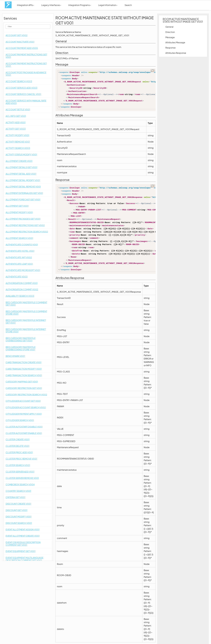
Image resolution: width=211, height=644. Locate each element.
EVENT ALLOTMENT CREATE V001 (23, 536)
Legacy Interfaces (51, 5)
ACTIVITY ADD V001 (16, 122)
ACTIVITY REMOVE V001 (18, 142)
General (169, 27)
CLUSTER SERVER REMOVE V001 (22, 478)
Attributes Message (175, 42)
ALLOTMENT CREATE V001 (19, 161)
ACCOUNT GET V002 (17, 35)
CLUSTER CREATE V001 (18, 439)
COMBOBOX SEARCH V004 (20, 484)
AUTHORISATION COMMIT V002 (22, 289)
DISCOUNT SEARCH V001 (19, 523)
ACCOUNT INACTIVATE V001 (20, 42)
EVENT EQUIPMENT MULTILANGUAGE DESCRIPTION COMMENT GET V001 (24, 559)
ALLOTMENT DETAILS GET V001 (21, 167)
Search (128, 5)
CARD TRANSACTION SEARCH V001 (24, 375)
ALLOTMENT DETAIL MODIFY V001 (23, 180)
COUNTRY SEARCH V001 (18, 491)
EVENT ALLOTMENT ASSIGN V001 (23, 530)
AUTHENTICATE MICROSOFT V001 (23, 270)
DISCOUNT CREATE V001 (18, 504)
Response (170, 48)
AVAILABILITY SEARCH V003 (20, 296)
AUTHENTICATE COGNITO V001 (22, 245)
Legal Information (108, 5)
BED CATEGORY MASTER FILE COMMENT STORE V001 (26, 313)
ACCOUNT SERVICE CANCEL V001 (23, 94)
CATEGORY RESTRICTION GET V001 (24, 388)
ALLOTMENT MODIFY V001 (19, 212)
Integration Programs (80, 5)
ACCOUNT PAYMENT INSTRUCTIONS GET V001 (26, 56)
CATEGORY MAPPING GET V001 (22, 382)
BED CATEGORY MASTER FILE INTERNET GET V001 (26, 321)
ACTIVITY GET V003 (16, 129)
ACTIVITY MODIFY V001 (17, 135)
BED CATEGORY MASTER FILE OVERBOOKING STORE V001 (21, 348)
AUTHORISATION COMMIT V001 (22, 283)
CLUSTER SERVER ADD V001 (20, 472)
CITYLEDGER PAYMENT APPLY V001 (24, 414)
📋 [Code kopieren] (153, 70)
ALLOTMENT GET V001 (17, 206)
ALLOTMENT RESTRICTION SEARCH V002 (27, 232)
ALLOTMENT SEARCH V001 (19, 238)
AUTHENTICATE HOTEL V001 (20, 251)
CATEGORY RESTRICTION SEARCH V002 (26, 395)
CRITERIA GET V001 (15, 497)
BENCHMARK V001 (15, 356)
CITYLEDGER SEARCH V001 (20, 420)
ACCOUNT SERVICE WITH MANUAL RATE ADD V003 (26, 102)
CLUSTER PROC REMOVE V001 (21, 459)
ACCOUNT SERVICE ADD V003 (21, 88)
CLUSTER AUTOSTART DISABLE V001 (24, 427)
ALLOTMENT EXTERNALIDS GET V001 (24, 193)
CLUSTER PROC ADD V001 (19, 452)
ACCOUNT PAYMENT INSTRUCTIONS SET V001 (26, 65)
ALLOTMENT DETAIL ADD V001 (21, 174)
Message (170, 37)
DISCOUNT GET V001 (16, 510)
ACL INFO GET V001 (16, 116)
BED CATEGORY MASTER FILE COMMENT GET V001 (26, 304)
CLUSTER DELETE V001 (17, 446)
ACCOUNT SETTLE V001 (18, 110)
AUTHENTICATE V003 (17, 277)
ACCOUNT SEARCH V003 (19, 81)
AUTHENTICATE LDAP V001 (19, 264)
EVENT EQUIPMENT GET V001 (21, 551)
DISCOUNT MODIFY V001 (19, 517)
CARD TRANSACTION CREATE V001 (23, 362)
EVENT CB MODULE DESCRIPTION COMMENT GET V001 (23, 544)
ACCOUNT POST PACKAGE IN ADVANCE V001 (26, 74)
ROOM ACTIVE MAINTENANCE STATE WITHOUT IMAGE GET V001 (183, 20)
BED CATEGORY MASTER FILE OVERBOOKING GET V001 (21, 339)
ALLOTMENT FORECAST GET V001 (23, 200)
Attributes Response (176, 53)
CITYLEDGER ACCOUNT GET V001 (23, 401)
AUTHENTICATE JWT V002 (19, 257)
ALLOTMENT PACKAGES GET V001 (23, 219)
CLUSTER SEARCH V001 (18, 465)
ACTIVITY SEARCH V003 (18, 148)
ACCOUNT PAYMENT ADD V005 (22, 48)
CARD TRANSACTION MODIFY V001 (24, 369)
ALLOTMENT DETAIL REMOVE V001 (23, 187)
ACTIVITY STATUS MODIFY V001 (21, 155)
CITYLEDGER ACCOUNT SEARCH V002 (26, 407)
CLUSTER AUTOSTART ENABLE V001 (24, 433)
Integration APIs (26, 5)
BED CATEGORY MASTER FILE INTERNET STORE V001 (26, 330)
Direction (170, 32)
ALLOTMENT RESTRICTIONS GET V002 (25, 225)
